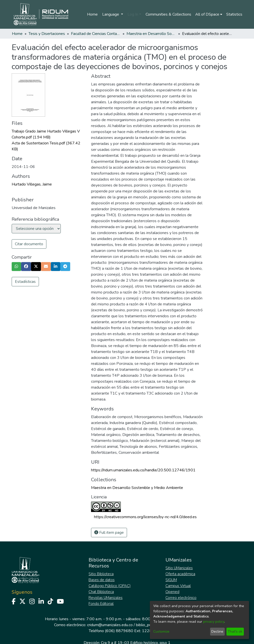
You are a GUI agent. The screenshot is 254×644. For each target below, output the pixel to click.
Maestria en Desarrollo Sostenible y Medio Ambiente (151, 34)
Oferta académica (180, 574)
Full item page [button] (109, 533)
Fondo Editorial (101, 604)
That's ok (235, 631)
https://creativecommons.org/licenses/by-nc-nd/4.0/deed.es (145, 517)
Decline (217, 631)
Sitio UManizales (179, 568)
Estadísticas (25, 282)
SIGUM (171, 580)
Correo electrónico (181, 598)
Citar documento (29, 244)
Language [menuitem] (111, 14)
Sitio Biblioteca (101, 574)
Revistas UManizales (106, 598)
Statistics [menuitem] (234, 14)
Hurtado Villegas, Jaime (32, 184)
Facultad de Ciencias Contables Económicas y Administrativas (96, 34)
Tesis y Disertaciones (47, 34)
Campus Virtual (178, 586)
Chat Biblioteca (101, 592)
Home (92, 14)
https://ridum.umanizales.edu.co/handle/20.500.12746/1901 (143, 470)
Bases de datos (102, 580)
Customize (161, 631)
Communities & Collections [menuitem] (168, 14)
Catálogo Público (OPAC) (110, 586)
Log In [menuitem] (133, 14)
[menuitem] (209, 14)
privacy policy (214, 622)
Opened (172, 592)
